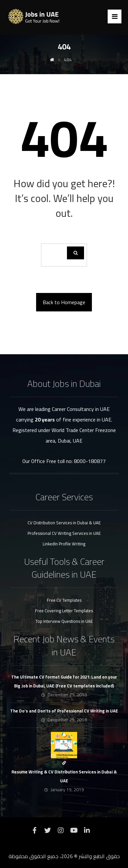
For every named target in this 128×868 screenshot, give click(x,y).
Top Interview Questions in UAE (64, 621)
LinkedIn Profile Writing (64, 544)
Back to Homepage (64, 302)
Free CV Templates (64, 600)
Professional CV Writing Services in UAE (64, 533)
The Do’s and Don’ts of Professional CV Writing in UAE (64, 711)
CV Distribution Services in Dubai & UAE (64, 523)
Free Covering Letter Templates (64, 611)
